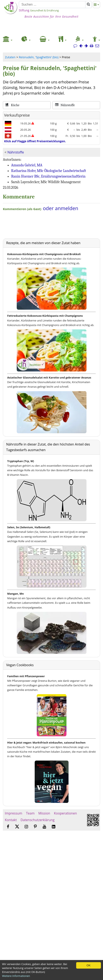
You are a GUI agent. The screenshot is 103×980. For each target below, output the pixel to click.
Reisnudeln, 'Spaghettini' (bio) (39, 57)
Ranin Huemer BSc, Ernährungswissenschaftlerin (48, 176)
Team (30, 813)
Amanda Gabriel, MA (27, 165)
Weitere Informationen (16, 976)
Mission (44, 813)
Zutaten (10, 57)
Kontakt (11, 820)
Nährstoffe (16, 152)
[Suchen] (52, 5)
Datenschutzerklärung (37, 820)
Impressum (14, 813)
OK (88, 965)
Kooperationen (65, 813)
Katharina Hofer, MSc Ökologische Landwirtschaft (49, 171)
